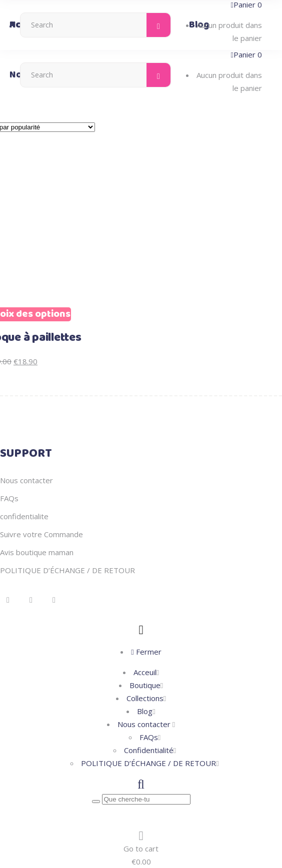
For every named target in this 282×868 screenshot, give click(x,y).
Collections (145, 698)
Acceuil (145, 672)
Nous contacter (26, 480)
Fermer (146, 652)
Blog (145, 711)
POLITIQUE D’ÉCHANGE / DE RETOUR (67, 570)
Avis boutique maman (37, 552)
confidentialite (24, 516)
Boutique (145, 685)
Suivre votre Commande (41, 534)
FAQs (9, 498)
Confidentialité (149, 750)
